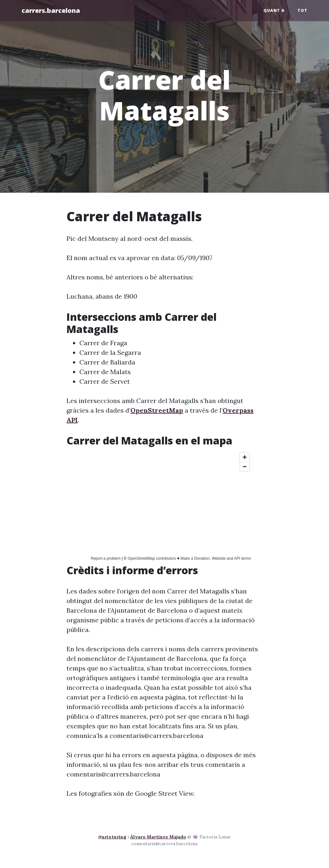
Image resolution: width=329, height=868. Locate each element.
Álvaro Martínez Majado (158, 837)
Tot (302, 10)
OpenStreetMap (157, 410)
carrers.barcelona (51, 10)
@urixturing (112, 837)
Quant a (274, 10)
